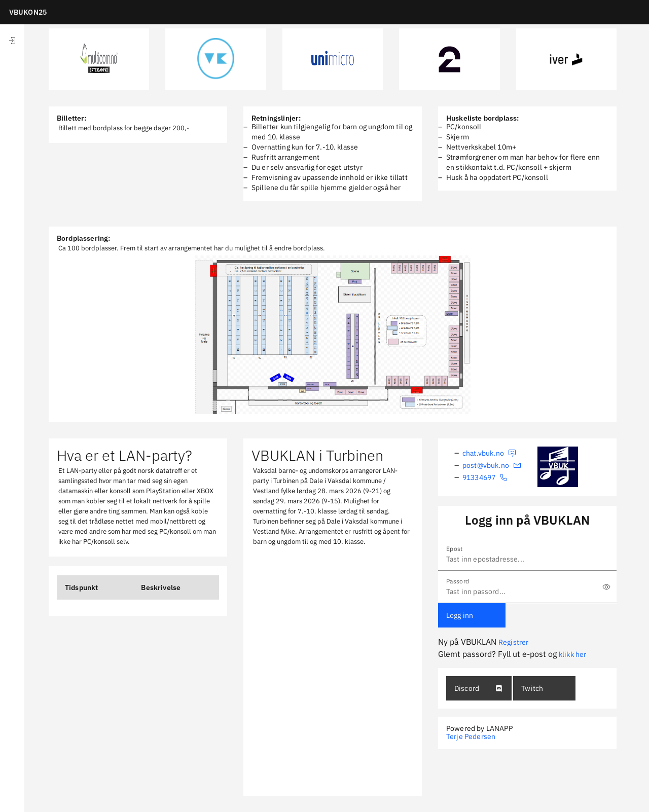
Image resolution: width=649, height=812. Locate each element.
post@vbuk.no (492, 465)
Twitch (532, 688)
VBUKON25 (28, 12)
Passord (458, 581)
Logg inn (460, 615)
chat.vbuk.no (489, 453)
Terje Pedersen (471, 736)
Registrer (513, 642)
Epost (455, 549)
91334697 (485, 477)
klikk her (572, 654)
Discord (479, 688)
